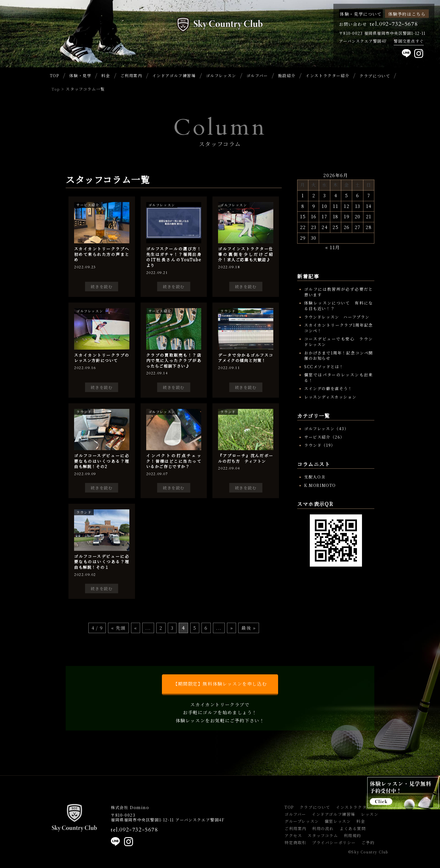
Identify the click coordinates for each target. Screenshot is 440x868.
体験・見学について (361, 14)
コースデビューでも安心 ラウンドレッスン (339, 342)
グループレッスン (302, 821)
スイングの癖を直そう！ (328, 388)
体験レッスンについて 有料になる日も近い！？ (339, 306)
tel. (134, 830)
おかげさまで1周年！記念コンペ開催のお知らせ (339, 356)
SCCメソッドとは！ (324, 367)
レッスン (370, 814)
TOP (55, 75)
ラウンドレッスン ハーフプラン (337, 317)
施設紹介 (287, 75)
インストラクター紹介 (327, 75)
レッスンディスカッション (330, 397)
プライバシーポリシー (334, 842)
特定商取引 (295, 842)
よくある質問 (353, 828)
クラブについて (315, 807)
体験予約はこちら (407, 14)
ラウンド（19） (320, 445)
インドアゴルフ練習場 (174, 75)
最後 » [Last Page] (248, 628)
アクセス (293, 835)
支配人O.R (315, 477)
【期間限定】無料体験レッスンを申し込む (220, 684)
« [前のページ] (136, 628)
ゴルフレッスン (221, 75)
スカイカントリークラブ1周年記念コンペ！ (339, 328)
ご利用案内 (131, 75)
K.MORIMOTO (320, 485)
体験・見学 (80, 75)
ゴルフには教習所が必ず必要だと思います (339, 292)
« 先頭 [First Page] (118, 628)
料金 (106, 75)
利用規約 (352, 835)
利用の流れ (323, 828)
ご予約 (368, 842)
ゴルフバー (257, 75)
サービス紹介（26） (324, 437)
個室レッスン (338, 821)
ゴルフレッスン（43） (326, 429)
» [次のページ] (232, 628)
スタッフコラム (323, 835)
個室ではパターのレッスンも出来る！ (339, 377)
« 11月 (333, 247)
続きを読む (102, 287)
